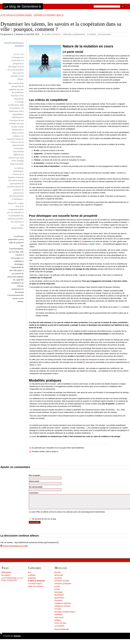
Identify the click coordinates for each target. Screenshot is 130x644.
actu (30, 575)
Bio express (6, 578)
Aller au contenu (8, 1)
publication (32, 581)
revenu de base (60, 626)
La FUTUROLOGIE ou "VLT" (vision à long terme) (12, 582)
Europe (57, 592)
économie (58, 581)
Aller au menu (21, 1)
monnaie (58, 612)
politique (58, 623)
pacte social (59, 620)
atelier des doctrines (36, 589)
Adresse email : (34, 481)
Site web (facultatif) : (36, 487)
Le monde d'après (35, 587)
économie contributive (63, 587)
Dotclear (17, 639)
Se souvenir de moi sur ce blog (44, 522)
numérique (58, 618)
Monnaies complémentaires (75, 34)
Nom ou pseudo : (35, 475)
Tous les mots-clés (62, 632)
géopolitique (59, 598)
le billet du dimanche (53, 34)
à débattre (32, 578)
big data (57, 575)
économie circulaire (62, 584)
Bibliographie (6, 575)
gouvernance (59, 601)
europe (57, 589)
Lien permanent (105, 34)
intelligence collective (62, 609)
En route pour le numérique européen (18, 15)
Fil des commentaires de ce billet (15, 549)
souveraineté (59, 629)
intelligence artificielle (62, 606)
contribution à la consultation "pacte (47, 15)
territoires (93, 34)
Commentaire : (34, 493)
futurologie (58, 595)
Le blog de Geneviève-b (23, 6)
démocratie (59, 578)
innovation (58, 603)
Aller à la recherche (36, 1)
